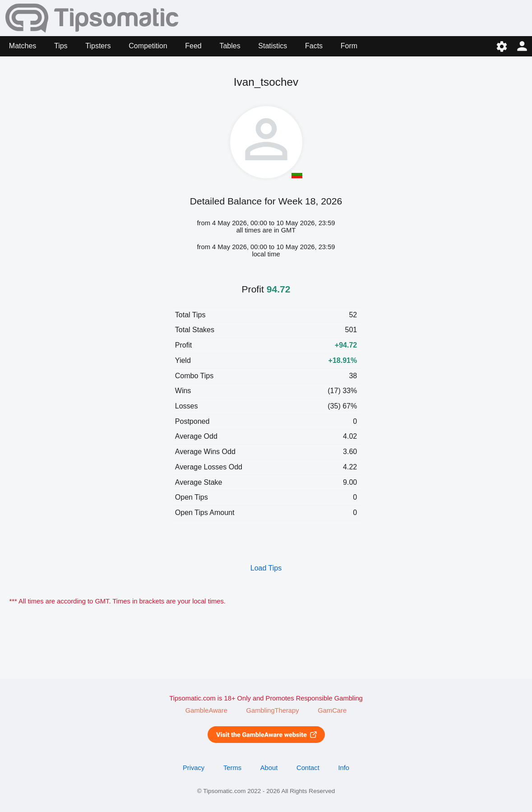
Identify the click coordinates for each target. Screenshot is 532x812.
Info (344, 768)
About (269, 768)
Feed (193, 46)
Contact (308, 768)
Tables (230, 46)
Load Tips (266, 568)
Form (349, 46)
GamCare (332, 710)
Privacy (194, 768)
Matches (23, 46)
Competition (148, 46)
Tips (61, 46)
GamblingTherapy (273, 710)
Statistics (273, 46)
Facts (314, 46)
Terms (232, 768)
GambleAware (206, 710)
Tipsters (98, 46)
